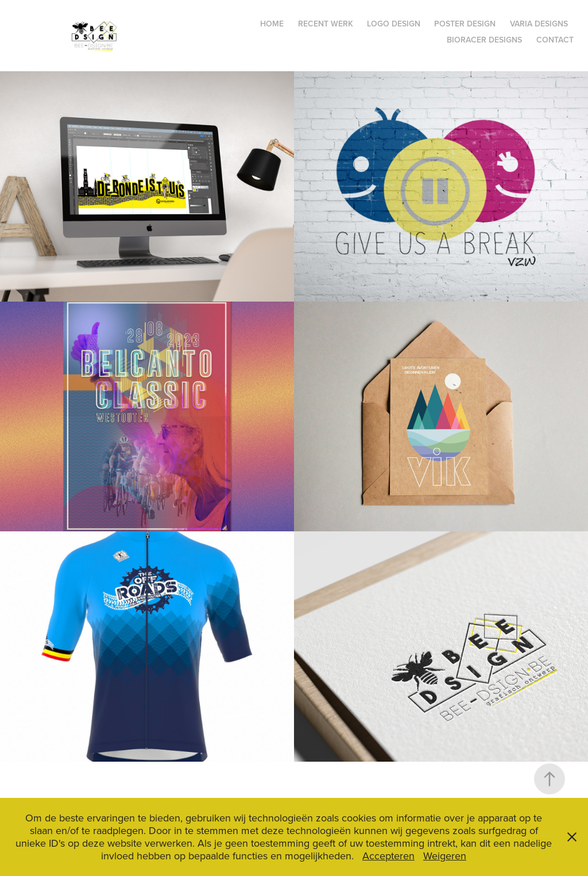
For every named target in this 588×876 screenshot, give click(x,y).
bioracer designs (484, 40)
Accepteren (388, 856)
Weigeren (445, 856)
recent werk (326, 24)
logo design (394, 24)
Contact (555, 40)
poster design (465, 24)
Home (272, 24)
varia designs (539, 24)
